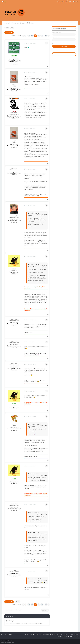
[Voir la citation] (38, 213)
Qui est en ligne (10, 621)
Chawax (14, 111)
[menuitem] (4, 1)
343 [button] (46, 36)
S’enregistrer (62, 29)
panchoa (14, 570)
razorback (14, 56)
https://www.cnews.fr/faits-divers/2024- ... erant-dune (35, 288)
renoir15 (14, 85)
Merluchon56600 (14, 319)
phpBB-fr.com (11, 642)
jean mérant (14, 169)
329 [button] (29, 36)
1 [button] (25, 36)
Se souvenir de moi (58, 43)
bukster (14, 269)
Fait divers (9, 28)
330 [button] (32, 36)
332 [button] (39, 36)
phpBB (9, 641)
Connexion (55, 29)
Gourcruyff (14, 216)
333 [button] (42, 36)
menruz (14, 424)
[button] (20, 36)
